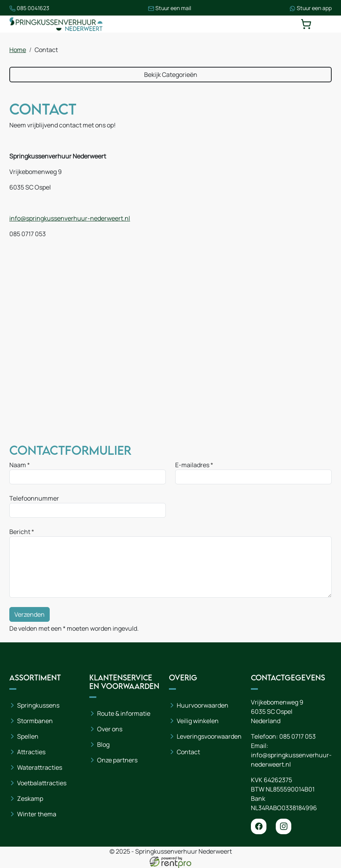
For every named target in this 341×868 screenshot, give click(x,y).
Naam (18, 465)
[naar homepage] (56, 24)
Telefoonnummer (34, 498)
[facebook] (259, 826)
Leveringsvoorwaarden (209, 736)
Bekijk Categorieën (171, 75)
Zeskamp (30, 798)
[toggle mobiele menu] (326, 24)
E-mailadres (192, 465)
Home (18, 50)
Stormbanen (35, 721)
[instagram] (284, 826)
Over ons (110, 729)
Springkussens (38, 705)
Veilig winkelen (198, 721)
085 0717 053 (298, 736)
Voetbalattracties (42, 783)
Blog (103, 744)
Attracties (31, 752)
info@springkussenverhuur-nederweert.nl (70, 218)
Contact (188, 752)
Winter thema (37, 814)
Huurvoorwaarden (203, 705)
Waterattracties (40, 767)
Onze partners (117, 760)
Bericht (20, 532)
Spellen (28, 736)
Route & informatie (124, 713)
